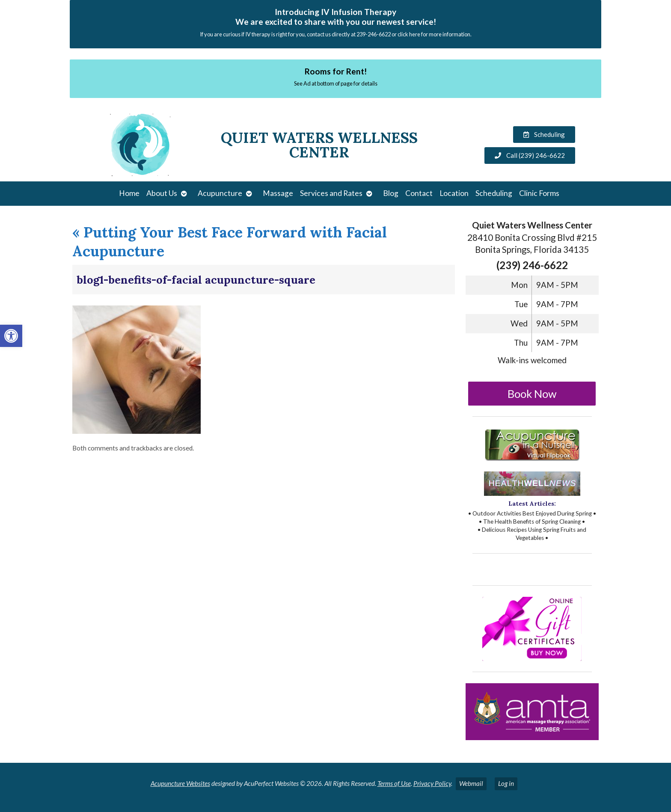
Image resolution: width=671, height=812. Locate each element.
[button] (11, 336)
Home (129, 193)
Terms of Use (394, 783)
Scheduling (494, 193)
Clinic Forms (539, 193)
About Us (162, 193)
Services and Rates (331, 193)
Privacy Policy (432, 783)
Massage (278, 193)
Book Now (532, 394)
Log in (506, 783)
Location (454, 193)
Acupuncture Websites (180, 783)
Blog (391, 193)
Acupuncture (220, 193)
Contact (419, 193)
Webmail (471, 783)
